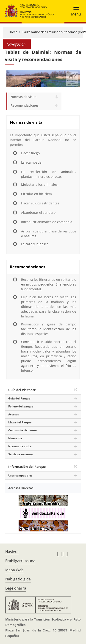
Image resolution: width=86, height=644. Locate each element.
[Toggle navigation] (75, 11)
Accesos (14, 414)
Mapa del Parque (20, 422)
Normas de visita (24, 97)
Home (13, 32)
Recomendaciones (25, 105)
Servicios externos (21, 454)
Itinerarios (15, 438)
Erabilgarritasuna (20, 561)
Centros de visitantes (23, 430)
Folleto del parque (21, 406)
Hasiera (12, 552)
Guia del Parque (19, 398)
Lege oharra (16, 588)
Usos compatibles (20, 475)
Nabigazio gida (18, 579)
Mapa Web (14, 570)
